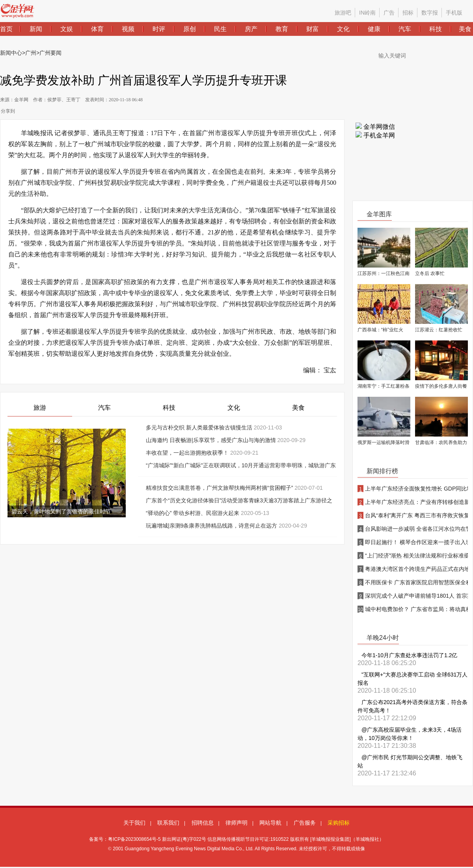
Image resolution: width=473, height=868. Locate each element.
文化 (234, 408)
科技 (169, 408)
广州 (31, 53)
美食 (298, 408)
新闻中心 (11, 53)
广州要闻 (50, 53)
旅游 (40, 408)
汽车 (104, 408)
